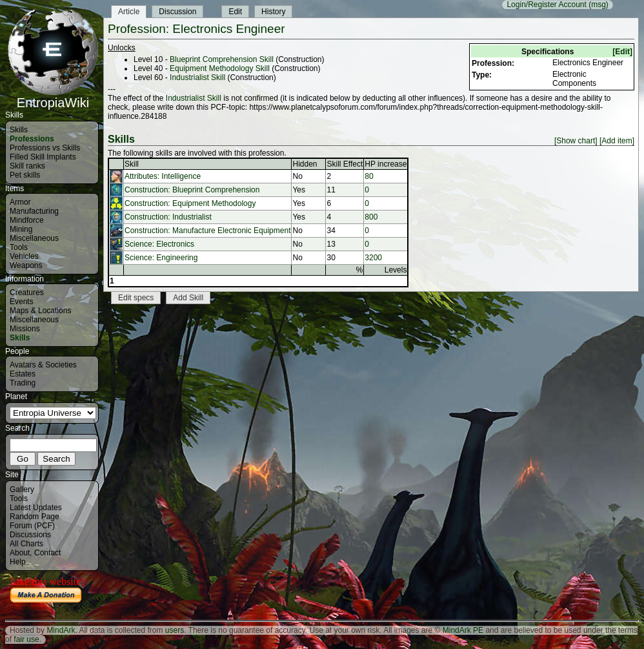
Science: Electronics (159, 244)
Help (18, 562)
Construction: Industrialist (168, 217)
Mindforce (27, 220)
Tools (19, 247)
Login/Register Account (546, 5)
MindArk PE (463, 630)
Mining (21, 229)
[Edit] (622, 52)
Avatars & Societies (43, 365)
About (20, 553)
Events (22, 302)
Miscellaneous (34, 238)
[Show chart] (576, 141)
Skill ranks (27, 166)
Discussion (177, 12)
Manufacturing (34, 211)
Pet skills (25, 175)
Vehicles (24, 256)
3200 (373, 258)
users (175, 630)
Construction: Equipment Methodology (190, 203)
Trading (23, 383)
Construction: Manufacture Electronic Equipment (207, 231)
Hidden (305, 164)
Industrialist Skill (197, 77)
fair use (26, 639)
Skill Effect (345, 164)
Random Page (35, 517)
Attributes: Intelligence (163, 176)
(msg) (599, 5)
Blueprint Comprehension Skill (222, 59)
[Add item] (617, 141)
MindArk (61, 630)
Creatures (27, 293)
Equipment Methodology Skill (220, 68)
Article (129, 12)
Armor (20, 202)
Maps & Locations (40, 311)
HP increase (386, 164)
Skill (132, 164)
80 (369, 176)
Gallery (22, 489)
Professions (32, 139)
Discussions (30, 535)
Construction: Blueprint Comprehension (192, 190)
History (273, 12)
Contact (47, 553)
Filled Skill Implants (43, 157)
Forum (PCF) (32, 526)
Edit (235, 12)
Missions (25, 329)
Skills (19, 130)
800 (371, 217)
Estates (23, 374)
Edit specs (136, 298)
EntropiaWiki (53, 97)
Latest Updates (36, 508)
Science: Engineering (161, 258)
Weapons (26, 265)
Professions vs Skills (45, 148)
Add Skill (188, 298)
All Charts (26, 544)
